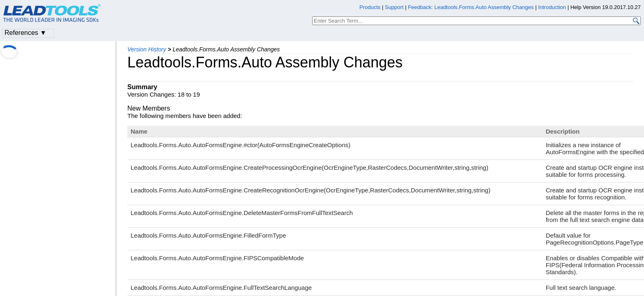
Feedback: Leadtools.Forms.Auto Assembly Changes (471, 7)
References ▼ (25, 33)
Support (394, 7)
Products (370, 7)
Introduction (552, 7)
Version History (147, 49)
